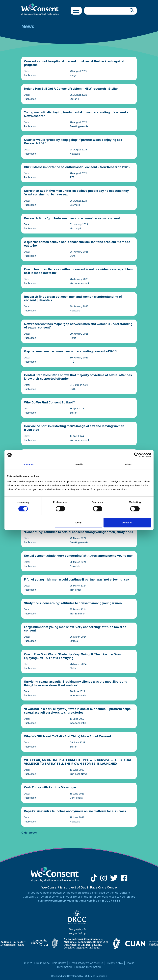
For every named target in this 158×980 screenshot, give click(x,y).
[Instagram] (104, 880)
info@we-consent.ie (91, 963)
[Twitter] (114, 880)
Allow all (127, 523)
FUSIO (87, 976)
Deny (79, 523)
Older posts (29, 833)
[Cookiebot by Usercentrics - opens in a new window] (137, 455)
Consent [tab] (29, 464)
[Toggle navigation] (76, 11)
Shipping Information (88, 967)
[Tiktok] (94, 880)
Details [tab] (79, 464)
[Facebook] (124, 880)
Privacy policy (114, 963)
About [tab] (129, 464)
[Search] (132, 11)
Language (102, 976)
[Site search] (106, 11)
